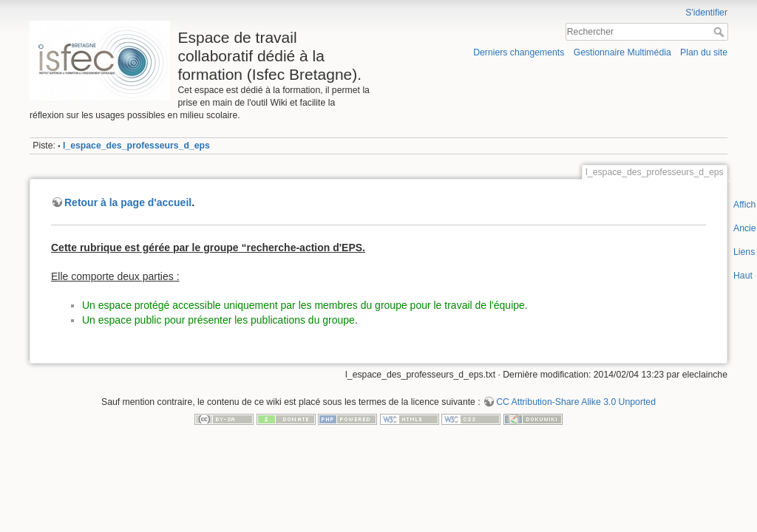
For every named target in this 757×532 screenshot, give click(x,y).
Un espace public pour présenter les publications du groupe (218, 320)
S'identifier (706, 13)
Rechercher (720, 32)
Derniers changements (519, 52)
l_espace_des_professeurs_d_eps (136, 146)
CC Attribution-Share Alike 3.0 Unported (576, 402)
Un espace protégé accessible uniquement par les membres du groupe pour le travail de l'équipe (303, 305)
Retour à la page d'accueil (128, 202)
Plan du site (704, 52)
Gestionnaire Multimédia (622, 52)
